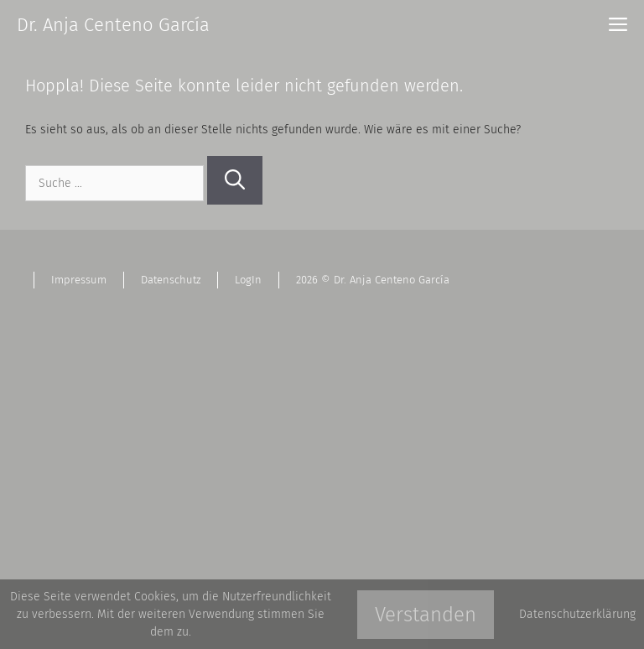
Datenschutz (171, 280)
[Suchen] (235, 180)
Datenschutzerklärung (577, 614)
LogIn (248, 280)
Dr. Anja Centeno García (113, 25)
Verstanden (426, 615)
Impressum (79, 280)
